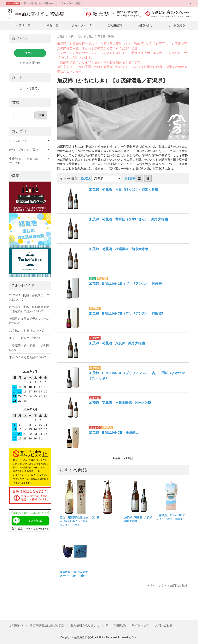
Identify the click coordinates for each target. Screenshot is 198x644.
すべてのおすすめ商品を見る (169, 586)
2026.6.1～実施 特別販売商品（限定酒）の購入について (29, 309)
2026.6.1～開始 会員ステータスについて (29, 297)
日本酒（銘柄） (106, 36)
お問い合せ (146, 25)
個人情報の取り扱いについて (89, 625)
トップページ (22, 25)
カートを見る (176, 25)
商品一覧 (53, 25)
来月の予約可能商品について (28, 357)
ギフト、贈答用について (25, 338)
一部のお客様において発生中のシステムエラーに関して (52, 3)
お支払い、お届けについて (26, 331)
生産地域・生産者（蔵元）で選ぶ (24, 161)
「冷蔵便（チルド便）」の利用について (29, 348)
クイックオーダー (84, 25)
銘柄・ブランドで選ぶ (81, 36)
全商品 (61, 36)
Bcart (135, 637)
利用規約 (120, 625)
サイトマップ (140, 625)
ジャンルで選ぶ (19, 141)
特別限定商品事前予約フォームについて (29, 321)
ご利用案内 (115, 25)
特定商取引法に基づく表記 (47, 625)
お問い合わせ (164, 625)
